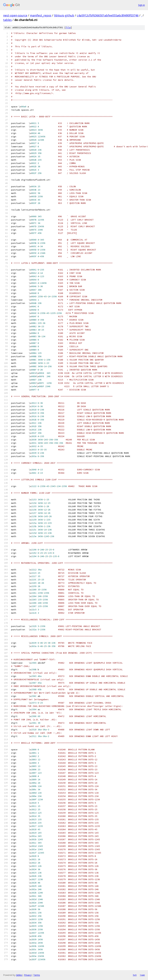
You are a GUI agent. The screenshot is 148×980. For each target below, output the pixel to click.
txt (135, 975)
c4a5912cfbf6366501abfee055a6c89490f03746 (108, 15)
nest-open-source (15, 15)
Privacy (28, 975)
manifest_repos (41, 15)
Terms (37, 975)
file (68, 28)
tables (7, 20)
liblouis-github (64, 15)
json (142, 975)
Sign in (142, 5)
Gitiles (19, 975)
